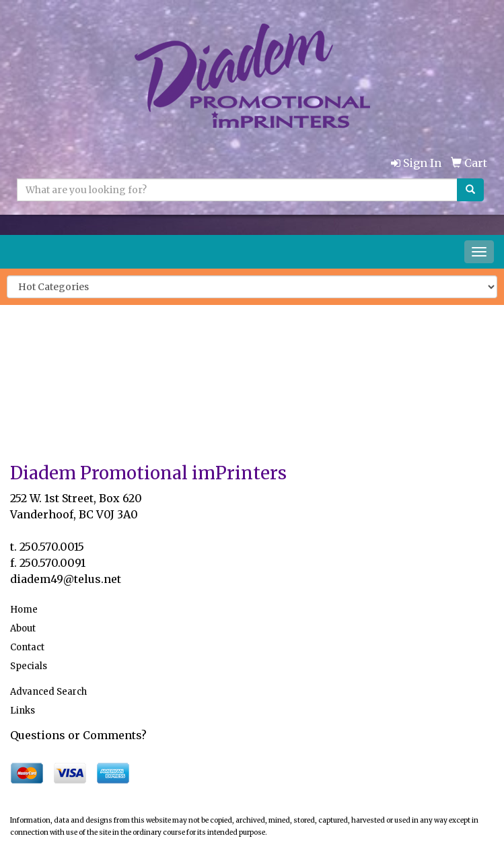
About (23, 628)
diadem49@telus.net (66, 579)
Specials (29, 666)
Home (24, 610)
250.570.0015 (52, 547)
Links (23, 711)
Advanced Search (48, 692)
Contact (27, 647)
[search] (470, 190)
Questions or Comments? (78, 735)
